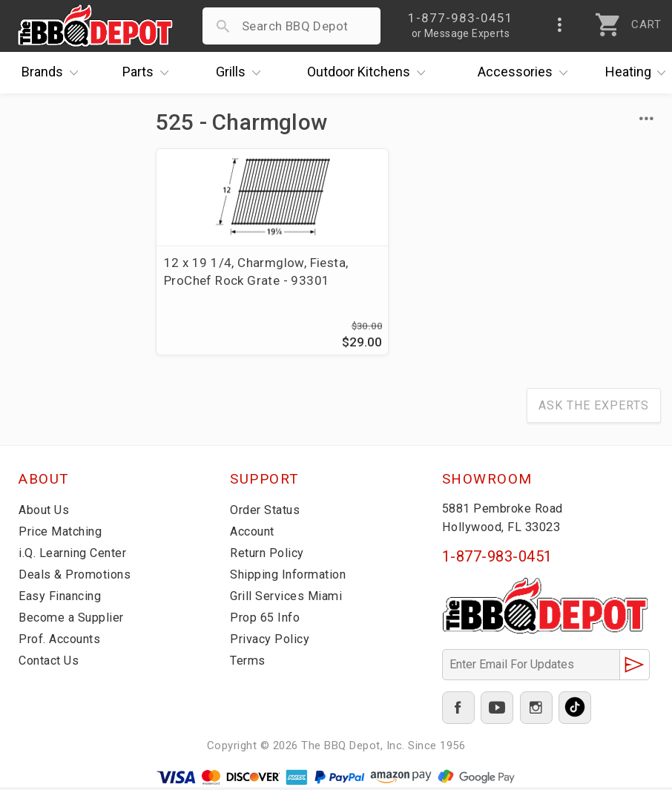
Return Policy (269, 556)
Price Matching (63, 534)
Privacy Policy (271, 642)
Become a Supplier (73, 620)
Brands (53, 73)
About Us (46, 513)
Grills (242, 73)
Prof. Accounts (63, 642)
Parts (149, 73)
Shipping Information (292, 577)
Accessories (526, 73)
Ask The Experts (594, 408)
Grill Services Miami (289, 599)
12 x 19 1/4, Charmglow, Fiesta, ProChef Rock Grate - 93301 (235, 280)
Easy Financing (62, 599)
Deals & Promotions (78, 577)
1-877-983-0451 (497, 559)
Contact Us (52, 663)
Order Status (268, 513)
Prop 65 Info (267, 620)
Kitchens (370, 73)
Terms (249, 663)
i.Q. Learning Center (77, 556)
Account (255, 534)
